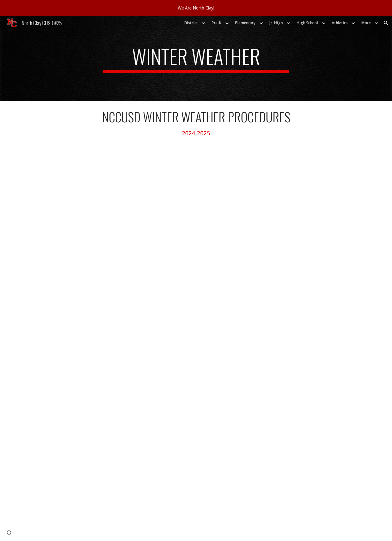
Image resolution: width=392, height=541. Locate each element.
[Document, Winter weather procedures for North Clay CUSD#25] (196, 343)
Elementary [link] (245, 23)
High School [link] (307, 23)
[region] (196, 8)
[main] (196, 59)
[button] (386, 23)
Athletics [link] (340, 23)
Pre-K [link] (216, 23)
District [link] (191, 23)
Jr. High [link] (276, 23)
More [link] (366, 23)
